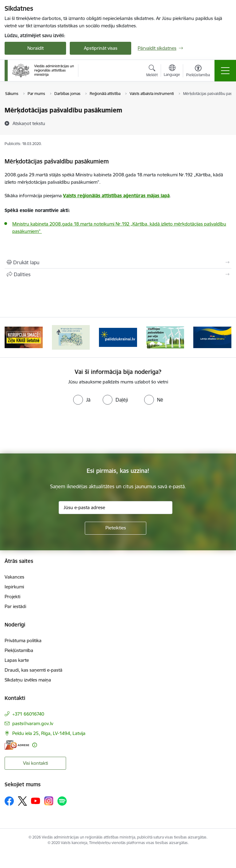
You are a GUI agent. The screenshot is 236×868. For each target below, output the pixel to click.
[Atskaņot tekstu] (29, 123)
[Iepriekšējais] (12, 337)
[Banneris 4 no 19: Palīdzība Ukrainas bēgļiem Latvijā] (118, 337)
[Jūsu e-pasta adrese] (116, 508)
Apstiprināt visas (101, 48)
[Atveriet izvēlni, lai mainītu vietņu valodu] (172, 71)
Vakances (14, 577)
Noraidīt (35, 48)
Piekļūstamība (19, 650)
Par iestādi (15, 606)
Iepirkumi (14, 587)
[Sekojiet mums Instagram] (49, 801)
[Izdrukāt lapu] (118, 262)
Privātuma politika (23, 640)
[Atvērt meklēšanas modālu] (152, 72)
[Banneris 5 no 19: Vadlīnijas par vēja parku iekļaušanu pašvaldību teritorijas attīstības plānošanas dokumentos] (165, 337)
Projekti (12, 597)
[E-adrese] (17, 745)
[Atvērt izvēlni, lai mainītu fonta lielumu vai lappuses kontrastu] (198, 72)
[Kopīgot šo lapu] (118, 274)
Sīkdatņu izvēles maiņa (28, 680)
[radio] (82, 400)
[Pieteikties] (116, 528)
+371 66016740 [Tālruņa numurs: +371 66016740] (28, 714)
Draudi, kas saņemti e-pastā (33, 670)
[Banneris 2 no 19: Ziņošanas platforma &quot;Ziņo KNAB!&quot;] (24, 337)
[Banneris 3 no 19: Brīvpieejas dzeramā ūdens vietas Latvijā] (71, 337)
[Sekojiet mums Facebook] (9, 801)
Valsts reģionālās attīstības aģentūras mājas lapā (116, 196)
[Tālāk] (224, 337)
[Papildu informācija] (35, 745)
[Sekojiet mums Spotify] (62, 801)
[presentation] (51, 430)
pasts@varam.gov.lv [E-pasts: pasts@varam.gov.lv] (33, 723)
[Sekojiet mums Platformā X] (22, 801)
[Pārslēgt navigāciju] (225, 71)
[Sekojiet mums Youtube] (36, 801)
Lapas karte (17, 660)
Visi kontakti (35, 763)
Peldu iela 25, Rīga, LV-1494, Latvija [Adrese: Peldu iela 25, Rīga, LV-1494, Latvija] (49, 733)
